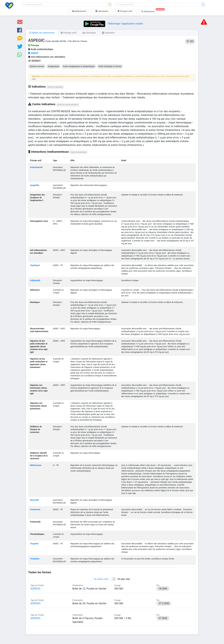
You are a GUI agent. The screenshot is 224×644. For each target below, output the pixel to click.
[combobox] (65, 5)
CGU (34, 79)
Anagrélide (35, 185)
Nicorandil (34, 500)
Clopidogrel (35, 265)
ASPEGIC (36, 589)
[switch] (112, 579)
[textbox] (65, 5)
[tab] (42, 33)
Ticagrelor (34, 544)
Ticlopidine (35, 559)
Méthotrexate (36, 465)
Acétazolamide (36, 167)
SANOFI (33, 53)
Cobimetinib (35, 280)
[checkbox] (78, 11)
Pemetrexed (35, 510)
